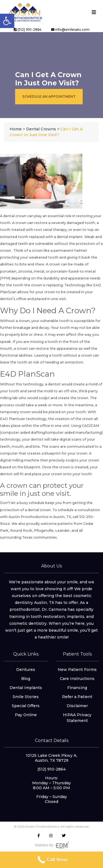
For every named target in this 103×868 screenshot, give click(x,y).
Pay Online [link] (26, 715)
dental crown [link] (15, 216)
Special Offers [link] (26, 706)
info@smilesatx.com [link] (70, 30)
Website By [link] (52, 845)
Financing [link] (77, 688)
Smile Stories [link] (26, 697)
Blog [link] (26, 679)
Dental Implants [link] (26, 688)
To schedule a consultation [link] (76, 510)
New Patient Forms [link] (77, 670)
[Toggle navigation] (94, 12)
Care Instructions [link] (77, 679)
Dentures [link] (26, 670)
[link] (7, 21)
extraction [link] (74, 362)
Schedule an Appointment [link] (49, 96)
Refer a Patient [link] (77, 697)
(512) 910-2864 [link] (28, 30)
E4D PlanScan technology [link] (23, 419)
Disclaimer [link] (77, 706)
